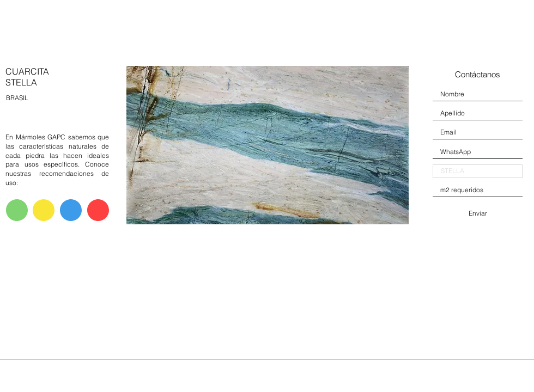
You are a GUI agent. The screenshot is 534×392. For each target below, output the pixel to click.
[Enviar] (478, 213)
